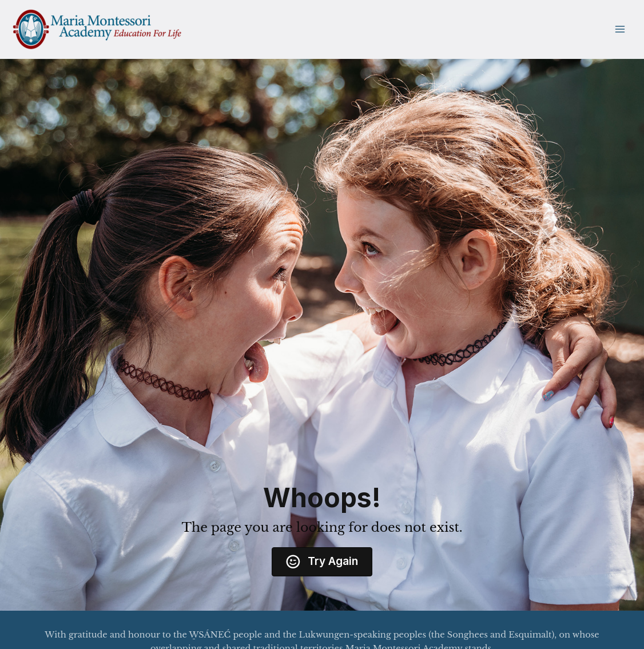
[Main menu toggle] (620, 29)
